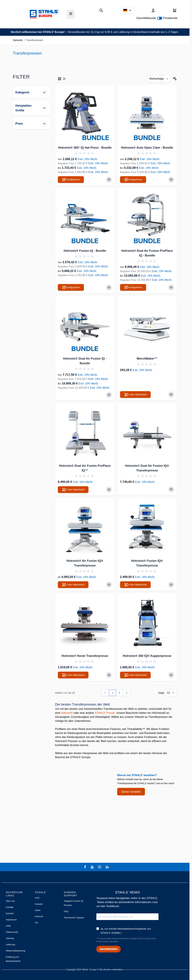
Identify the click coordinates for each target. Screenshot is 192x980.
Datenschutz (12, 932)
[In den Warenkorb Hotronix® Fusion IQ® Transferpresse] (135, 585)
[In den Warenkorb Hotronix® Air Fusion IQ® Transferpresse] (73, 585)
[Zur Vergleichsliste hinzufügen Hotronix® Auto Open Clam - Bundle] (171, 180)
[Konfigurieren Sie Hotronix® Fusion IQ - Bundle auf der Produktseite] (71, 287)
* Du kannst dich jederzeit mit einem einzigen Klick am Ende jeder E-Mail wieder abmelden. (126, 940)
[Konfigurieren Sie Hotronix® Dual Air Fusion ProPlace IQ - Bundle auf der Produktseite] (133, 287)
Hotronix (39, 916)
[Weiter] (127, 693)
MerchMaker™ (147, 359)
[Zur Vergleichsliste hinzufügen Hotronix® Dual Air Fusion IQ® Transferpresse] (171, 489)
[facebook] (85, 867)
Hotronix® (67, 713)
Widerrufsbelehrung (16, 951)
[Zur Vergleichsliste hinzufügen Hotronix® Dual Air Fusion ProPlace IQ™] (109, 490)
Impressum (11, 920)
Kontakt (10, 907)
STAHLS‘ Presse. (105, 713)
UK (36, 923)
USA (37, 898)
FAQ (66, 911)
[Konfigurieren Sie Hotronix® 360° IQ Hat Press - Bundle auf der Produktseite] (71, 180)
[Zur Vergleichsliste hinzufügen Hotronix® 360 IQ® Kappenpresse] (171, 675)
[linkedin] (108, 867)
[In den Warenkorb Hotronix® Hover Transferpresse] (73, 675)
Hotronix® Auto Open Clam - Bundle (147, 148)
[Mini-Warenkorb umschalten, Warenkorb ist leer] (175, 10)
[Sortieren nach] (159, 79)
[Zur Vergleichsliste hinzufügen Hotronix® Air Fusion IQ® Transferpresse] (109, 585)
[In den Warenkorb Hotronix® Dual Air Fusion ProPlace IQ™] (73, 490)
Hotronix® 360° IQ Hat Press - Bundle (85, 148)
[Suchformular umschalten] (101, 10)
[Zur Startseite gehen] (44, 14)
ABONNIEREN (108, 949)
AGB (8, 926)
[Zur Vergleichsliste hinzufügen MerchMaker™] (171, 395)
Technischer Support (74, 918)
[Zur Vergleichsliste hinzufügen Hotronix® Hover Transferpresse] (109, 675)
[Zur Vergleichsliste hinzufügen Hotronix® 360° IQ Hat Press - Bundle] (109, 180)
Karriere (10, 913)
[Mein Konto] (153, 10)
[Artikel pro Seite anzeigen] (171, 693)
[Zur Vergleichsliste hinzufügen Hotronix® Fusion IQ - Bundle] (109, 287)
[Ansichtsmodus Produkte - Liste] (60, 79)
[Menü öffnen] (71, 14)
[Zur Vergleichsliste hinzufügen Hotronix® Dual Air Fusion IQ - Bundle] (109, 395)
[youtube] (92, 867)
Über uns (10, 901)
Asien (38, 910)
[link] (105, 693)
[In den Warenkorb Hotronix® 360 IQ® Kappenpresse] (135, 675)
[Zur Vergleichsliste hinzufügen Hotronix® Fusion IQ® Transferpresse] (171, 585)
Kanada (39, 904)
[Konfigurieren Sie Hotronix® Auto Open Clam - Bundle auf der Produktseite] (133, 180)
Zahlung (10, 938)
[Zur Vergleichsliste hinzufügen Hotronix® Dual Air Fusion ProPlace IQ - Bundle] (171, 287)
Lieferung (11, 944)
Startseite (18, 40)
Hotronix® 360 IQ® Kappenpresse (147, 656)
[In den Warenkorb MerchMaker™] (135, 395)
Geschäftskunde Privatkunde (157, 18)
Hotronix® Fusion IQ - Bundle (85, 251)
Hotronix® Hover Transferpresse (85, 656)
